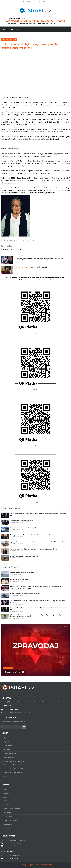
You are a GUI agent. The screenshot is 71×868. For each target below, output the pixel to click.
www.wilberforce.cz (15, 843)
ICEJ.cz (34, 738)
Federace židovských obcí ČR (34, 769)
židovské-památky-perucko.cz (34, 761)
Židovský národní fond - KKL (34, 765)
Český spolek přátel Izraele (34, 773)
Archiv (34, 797)
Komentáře (8, 668)
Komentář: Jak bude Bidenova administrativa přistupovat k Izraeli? (39, 259)
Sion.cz (34, 777)
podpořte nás (47, 280)
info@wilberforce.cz (16, 846)
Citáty (34, 801)
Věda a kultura (9, 40)
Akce (34, 789)
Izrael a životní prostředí (34, 809)
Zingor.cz (34, 749)
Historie (34, 805)
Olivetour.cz (34, 746)
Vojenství (34, 828)
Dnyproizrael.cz (34, 757)
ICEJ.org (34, 742)
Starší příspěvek (21, 256)
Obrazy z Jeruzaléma (34, 820)
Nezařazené (34, 816)
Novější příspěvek (22, 267)
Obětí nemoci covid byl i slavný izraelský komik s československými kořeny (30, 46)
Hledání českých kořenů (38, 267)
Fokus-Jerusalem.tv (34, 753)
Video (21, 250)
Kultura (14, 250)
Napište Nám (14, 710)
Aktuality (5, 250)
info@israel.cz (14, 858)
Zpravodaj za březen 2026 (14, 672)
